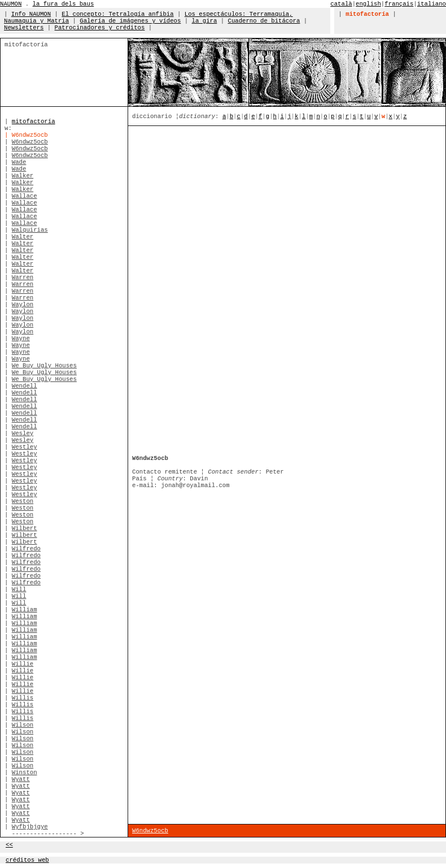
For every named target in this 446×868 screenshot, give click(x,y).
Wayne (21, 338)
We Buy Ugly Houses (44, 366)
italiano (432, 4)
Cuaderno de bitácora (264, 21)
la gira (205, 21)
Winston (25, 772)
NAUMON (11, 4)
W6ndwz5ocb (30, 142)
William (25, 610)
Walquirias (30, 230)
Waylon (23, 305)
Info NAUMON (31, 14)
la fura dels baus (64, 4)
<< (9, 845)
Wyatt (21, 779)
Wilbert (25, 528)
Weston (23, 501)
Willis (23, 698)
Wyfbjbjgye (30, 827)
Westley (25, 447)
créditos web (27, 860)
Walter (23, 237)
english (368, 4)
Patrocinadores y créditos (100, 28)
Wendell (25, 386)
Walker (23, 176)
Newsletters (24, 28)
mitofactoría (34, 121)
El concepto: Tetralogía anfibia (117, 14)
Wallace (25, 196)
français (399, 4)
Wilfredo (26, 549)
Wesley (23, 433)
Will (19, 589)
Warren (23, 277)
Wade (19, 162)
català (341, 4)
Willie (23, 664)
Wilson (23, 725)
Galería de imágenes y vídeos (130, 21)
